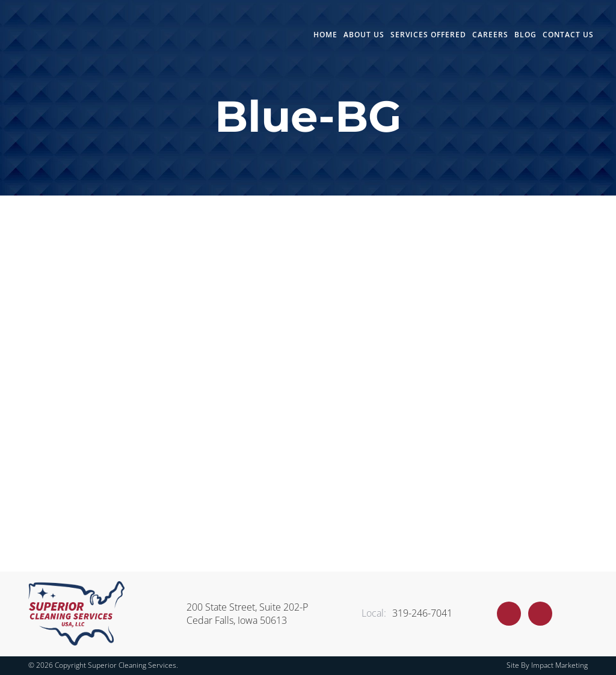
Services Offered (428, 35)
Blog (525, 35)
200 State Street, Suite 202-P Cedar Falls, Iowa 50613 (247, 614)
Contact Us (568, 35)
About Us (364, 35)
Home (325, 35)
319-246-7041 (407, 613)
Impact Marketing (559, 665)
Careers (490, 35)
